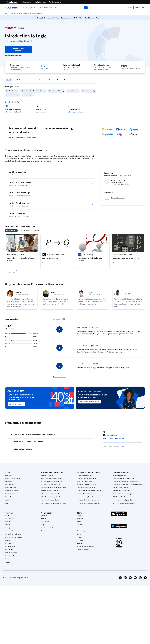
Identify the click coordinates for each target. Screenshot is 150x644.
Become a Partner (11, 553)
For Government (11, 547)
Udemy (8, 562)
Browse (13, 13)
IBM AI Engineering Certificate (50, 494)
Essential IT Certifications (121, 488)
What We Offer (10, 519)
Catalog (8, 528)
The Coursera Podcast (48, 528)
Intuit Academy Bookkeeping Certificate (54, 503)
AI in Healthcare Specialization (86, 485)
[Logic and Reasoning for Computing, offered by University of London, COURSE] (128, 258)
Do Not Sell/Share (83, 550)
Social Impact (10, 556)
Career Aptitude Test (120, 475)
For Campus (9, 550)
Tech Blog (44, 531)
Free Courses (10, 559)
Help (78, 528)
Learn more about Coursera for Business (23, 137)
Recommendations (36, 80)
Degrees (8, 540)
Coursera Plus (10, 531)
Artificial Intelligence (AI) (13, 478)
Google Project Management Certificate (54, 488)
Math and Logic (24, 13)
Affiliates (80, 543)
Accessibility (81, 531)
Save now (103, 18)
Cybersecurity (10, 481)
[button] (33, 8)
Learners (44, 515)
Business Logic (27, 95)
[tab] (11, 231)
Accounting (9, 475)
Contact (80, 534)
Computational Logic (13, 95)
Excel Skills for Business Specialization (89, 491)
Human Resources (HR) (12, 491)
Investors (80, 519)
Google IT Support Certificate (51, 485)
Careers (8, 525)
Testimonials (54, 80)
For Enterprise (10, 543)
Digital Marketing (11, 488)
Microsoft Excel (10, 494)
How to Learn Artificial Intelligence (123, 494)
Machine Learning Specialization (87, 497)
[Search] (86, 8)
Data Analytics (10, 485)
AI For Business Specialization (86, 478)
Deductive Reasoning (89, 91)
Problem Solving (11, 91)
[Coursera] (12, 8)
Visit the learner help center (114, 439)
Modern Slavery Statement (85, 547)
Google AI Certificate (48, 475)
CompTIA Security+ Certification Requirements (127, 485)
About (9, 80)
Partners (44, 519)
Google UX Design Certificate (50, 491)
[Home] (6, 13)
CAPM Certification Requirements (123, 478)
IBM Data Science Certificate (50, 500)
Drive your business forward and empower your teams (93, 396)
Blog (43, 525)
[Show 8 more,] (11, 272)
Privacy (79, 525)
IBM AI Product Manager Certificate (52, 497)
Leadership (9, 522)
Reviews (67, 80)
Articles (79, 537)
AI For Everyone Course (84, 481)
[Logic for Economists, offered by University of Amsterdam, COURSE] (57, 258)
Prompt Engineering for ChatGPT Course (90, 500)
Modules (20, 80)
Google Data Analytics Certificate (52, 481)
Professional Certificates (13, 534)
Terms (79, 522)
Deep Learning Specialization (86, 488)
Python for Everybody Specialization (88, 503)
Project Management (12, 497)
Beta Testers (45, 522)
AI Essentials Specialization (86, 475)
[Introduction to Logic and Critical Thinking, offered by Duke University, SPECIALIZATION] (93, 259)
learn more (121, 446)
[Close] (141, 18)
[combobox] (59, 8)
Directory (80, 540)
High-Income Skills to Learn (121, 491)
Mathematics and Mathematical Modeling (33, 91)
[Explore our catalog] (24, 8)
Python (8, 500)
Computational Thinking (56, 91)
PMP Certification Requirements (123, 497)
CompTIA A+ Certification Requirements (125, 481)
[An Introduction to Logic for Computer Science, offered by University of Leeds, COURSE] (22, 259)
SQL (7, 503)
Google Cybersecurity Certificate (52, 478)
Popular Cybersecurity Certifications (124, 500)
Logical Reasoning (73, 91)
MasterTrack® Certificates (14, 537)
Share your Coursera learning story (124, 503)
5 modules (15, 65)
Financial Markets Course (85, 494)
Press (79, 515)
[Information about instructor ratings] (116, 175)
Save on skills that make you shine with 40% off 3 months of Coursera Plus (21, 397)
